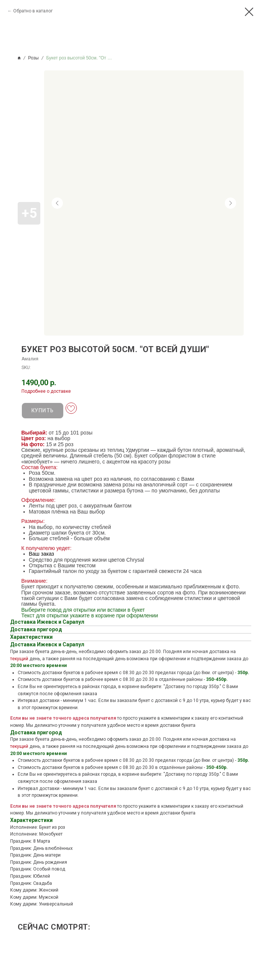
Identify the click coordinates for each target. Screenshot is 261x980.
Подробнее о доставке (46, 391)
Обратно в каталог (33, 11)
